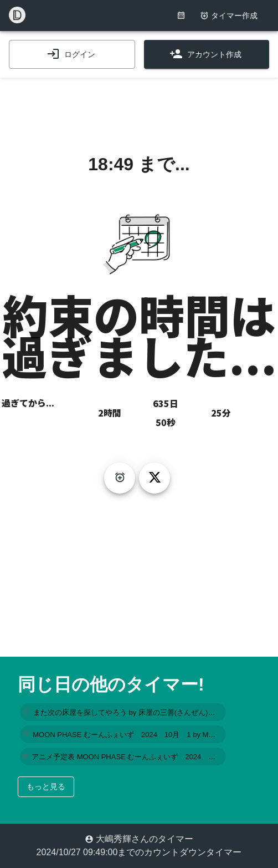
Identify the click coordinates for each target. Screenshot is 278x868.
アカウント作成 (205, 54)
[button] (123, 712)
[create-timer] (120, 478)
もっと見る (46, 786)
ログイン (71, 54)
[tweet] (155, 478)
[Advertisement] (139, 105)
